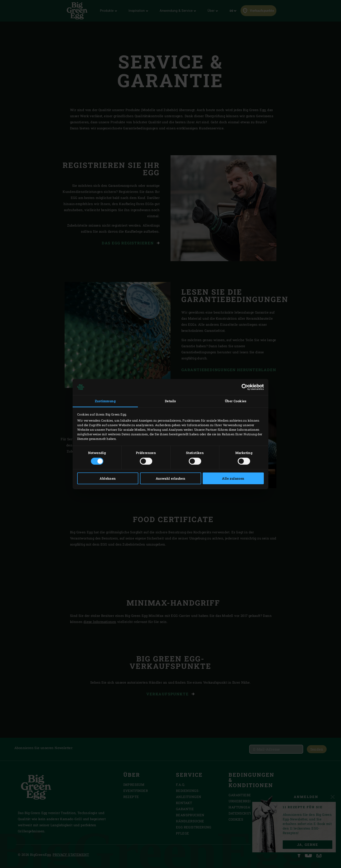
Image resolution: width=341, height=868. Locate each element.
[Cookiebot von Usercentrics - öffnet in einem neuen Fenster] (245, 387)
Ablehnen (108, 478)
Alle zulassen (233, 478)
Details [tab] (170, 401)
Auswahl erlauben (170, 478)
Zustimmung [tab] (105, 401)
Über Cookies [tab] (236, 401)
